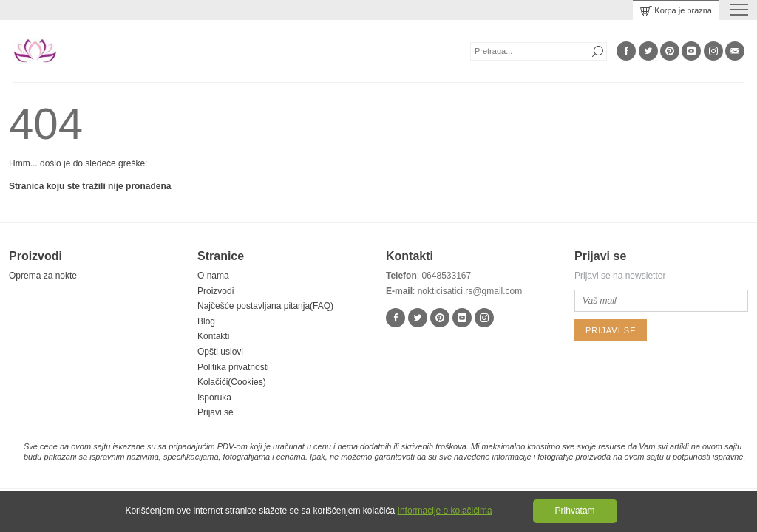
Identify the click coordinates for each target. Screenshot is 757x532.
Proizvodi (215, 291)
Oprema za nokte (43, 276)
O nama (213, 276)
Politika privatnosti (233, 367)
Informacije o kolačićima (445, 511)
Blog (206, 321)
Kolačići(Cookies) (232, 382)
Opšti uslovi (220, 352)
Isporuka (214, 398)
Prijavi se (215, 412)
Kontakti (213, 336)
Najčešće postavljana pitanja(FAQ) (265, 306)
